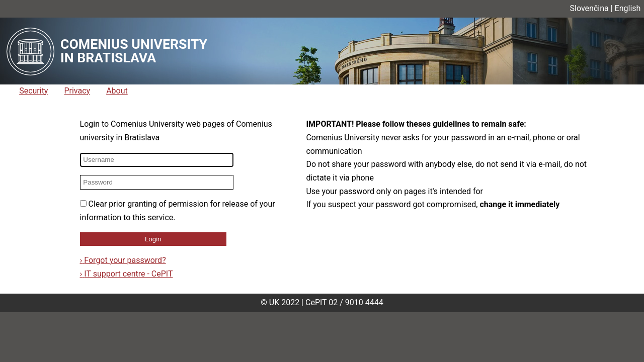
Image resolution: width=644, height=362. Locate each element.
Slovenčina (589, 8)
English (628, 8)
